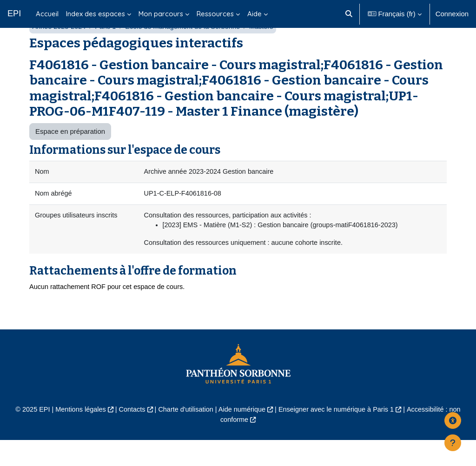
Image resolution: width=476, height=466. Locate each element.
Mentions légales (76, 435)
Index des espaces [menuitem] (96, 14)
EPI (14, 13)
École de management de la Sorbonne (187, 50)
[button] (349, 14)
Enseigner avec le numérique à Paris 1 (339, 435)
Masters (268, 50)
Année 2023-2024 (60, 50)
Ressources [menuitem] (215, 14)
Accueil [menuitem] (47, 14)
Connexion (452, 14)
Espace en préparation (70, 154)
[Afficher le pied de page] (453, 443)
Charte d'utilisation (184, 435)
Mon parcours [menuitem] (161, 14)
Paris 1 (107, 50)
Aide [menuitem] (255, 14)
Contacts (129, 435)
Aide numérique (242, 435)
